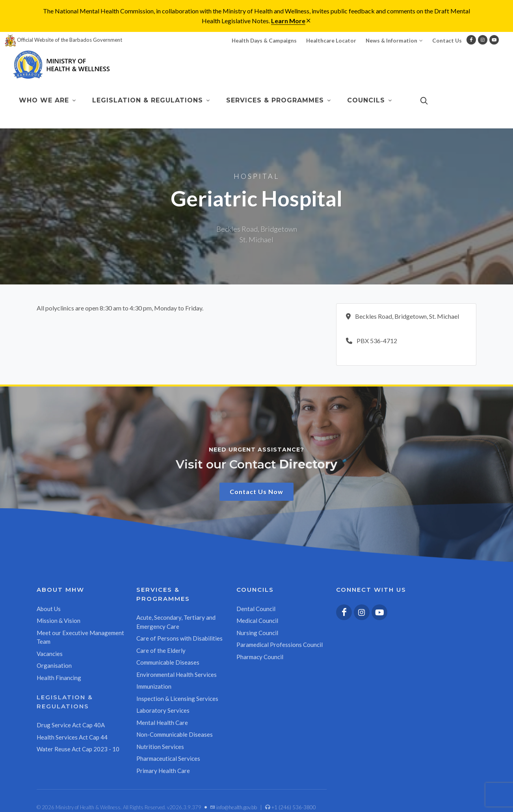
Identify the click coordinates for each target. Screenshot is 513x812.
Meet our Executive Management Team (80, 637)
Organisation (54, 665)
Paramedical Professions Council (280, 645)
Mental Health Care (162, 723)
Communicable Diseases (168, 662)
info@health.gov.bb (233, 807)
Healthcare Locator (331, 41)
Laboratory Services (163, 710)
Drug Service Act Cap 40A (71, 725)
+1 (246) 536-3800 (291, 807)
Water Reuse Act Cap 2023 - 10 (78, 749)
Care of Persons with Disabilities (179, 638)
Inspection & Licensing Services (177, 699)
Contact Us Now (256, 491)
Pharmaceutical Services (168, 758)
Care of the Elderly (161, 650)
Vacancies (50, 654)
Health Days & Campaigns (264, 41)
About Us (49, 609)
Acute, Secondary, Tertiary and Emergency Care (176, 622)
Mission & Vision (59, 621)
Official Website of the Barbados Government (63, 40)
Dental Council (256, 609)
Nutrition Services (160, 747)
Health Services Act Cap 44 (72, 737)
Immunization (154, 686)
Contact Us (447, 41)
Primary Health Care (163, 771)
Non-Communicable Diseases (175, 734)
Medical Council (257, 621)
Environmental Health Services (177, 674)
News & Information (394, 41)
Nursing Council (257, 633)
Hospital (256, 176)
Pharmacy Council (260, 657)
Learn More (288, 21)
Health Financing (59, 678)
